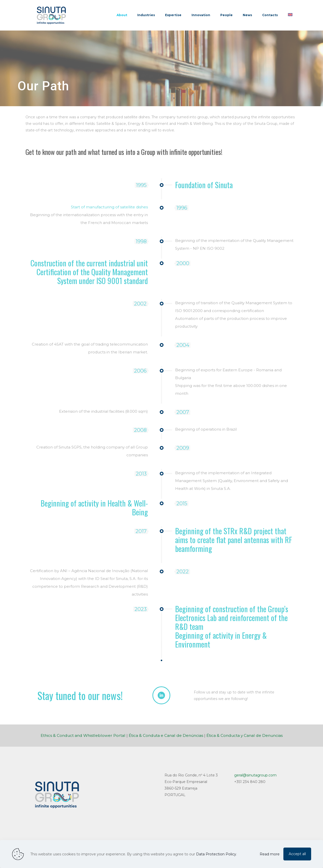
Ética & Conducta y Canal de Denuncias (245, 735)
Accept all (297, 854)
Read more (270, 854)
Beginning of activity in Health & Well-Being (94, 508)
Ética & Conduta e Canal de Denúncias (166, 735)
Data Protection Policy (216, 854)
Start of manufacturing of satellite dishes (109, 207)
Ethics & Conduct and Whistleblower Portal (83, 735)
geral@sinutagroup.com (255, 775)
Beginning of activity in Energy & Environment (221, 640)
